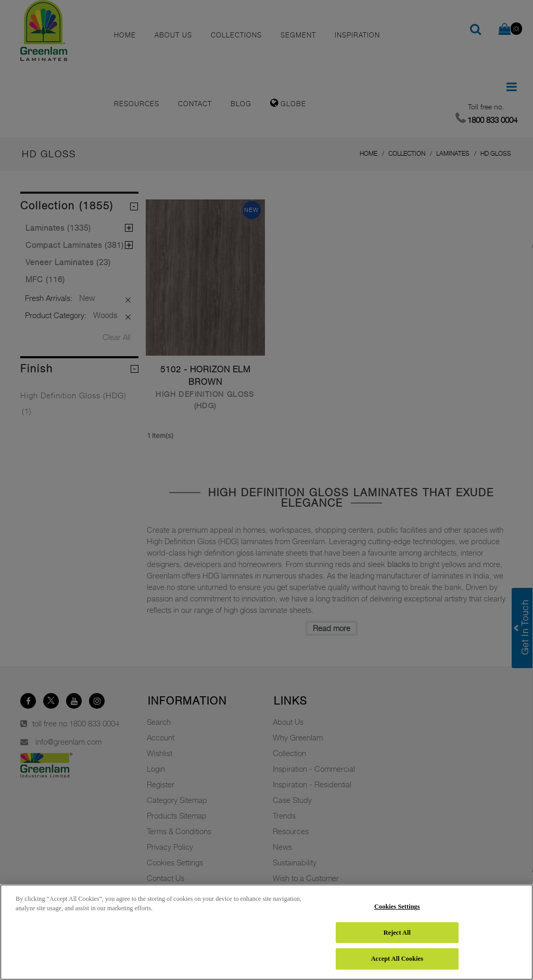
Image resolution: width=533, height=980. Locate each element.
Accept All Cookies (397, 959)
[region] (266, 932)
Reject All (397, 933)
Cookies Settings (397, 907)
